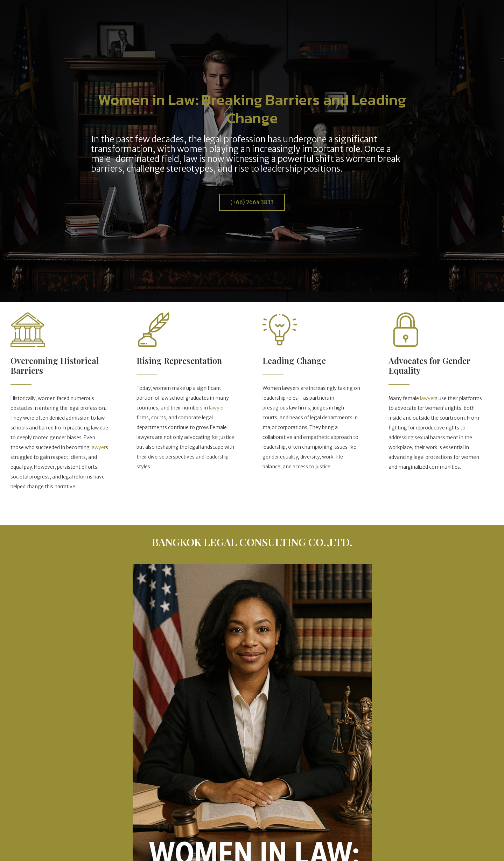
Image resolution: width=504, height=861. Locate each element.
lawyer (98, 447)
